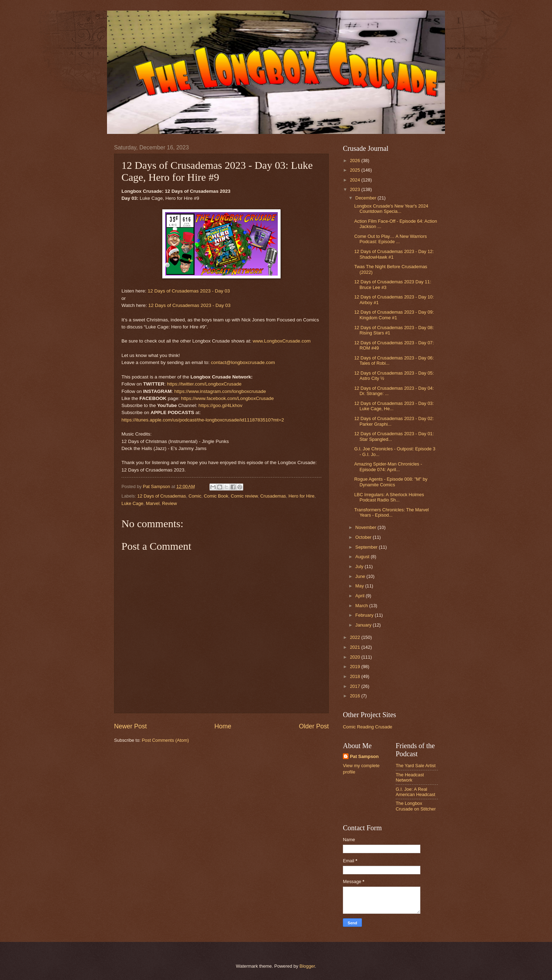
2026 (356, 161)
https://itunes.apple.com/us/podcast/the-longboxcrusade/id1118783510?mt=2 (203, 420)
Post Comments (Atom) (165, 740)
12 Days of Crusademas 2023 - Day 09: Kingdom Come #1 (394, 315)
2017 (356, 686)
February (365, 615)
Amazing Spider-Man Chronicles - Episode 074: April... (388, 467)
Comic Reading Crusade (368, 727)
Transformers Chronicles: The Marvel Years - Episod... (391, 512)
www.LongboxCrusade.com (282, 341)
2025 (356, 170)
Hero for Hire (301, 496)
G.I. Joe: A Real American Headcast (415, 792)
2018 (356, 676)
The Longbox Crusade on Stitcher (416, 806)
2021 (356, 647)
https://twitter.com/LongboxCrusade (204, 384)
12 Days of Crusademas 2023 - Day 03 (189, 291)
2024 (356, 180)
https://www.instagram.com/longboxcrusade (220, 391)
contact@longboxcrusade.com (243, 362)
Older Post (314, 726)
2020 (356, 657)
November (366, 527)
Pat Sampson (364, 756)
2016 (356, 696)
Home (223, 726)
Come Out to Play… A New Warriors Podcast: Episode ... (390, 239)
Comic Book (216, 496)
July (360, 566)
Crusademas (273, 496)
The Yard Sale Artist (416, 766)
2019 (356, 667)
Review (169, 503)
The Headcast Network (410, 777)
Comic (195, 496)
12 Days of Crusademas (162, 496)
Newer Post (130, 726)
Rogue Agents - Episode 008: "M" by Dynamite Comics (391, 482)
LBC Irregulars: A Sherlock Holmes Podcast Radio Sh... (389, 497)
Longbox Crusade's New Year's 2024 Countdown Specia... (391, 209)
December (366, 198)
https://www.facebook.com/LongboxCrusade (227, 398)
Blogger (307, 966)
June (361, 576)
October (364, 537)
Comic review (244, 496)
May (360, 586)
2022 (356, 637)
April (360, 596)
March (362, 606)
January (364, 625)
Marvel (153, 503)
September (367, 547)
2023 (356, 189)
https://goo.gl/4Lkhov (221, 405)
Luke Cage (132, 503)
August (363, 557)
